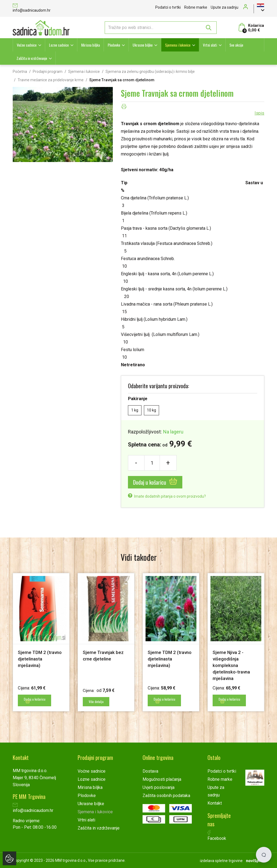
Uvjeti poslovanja (159, 787)
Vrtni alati (210, 45)
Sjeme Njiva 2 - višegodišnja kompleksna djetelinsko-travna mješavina (233, 665)
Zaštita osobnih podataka (166, 795)
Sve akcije (236, 45)
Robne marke (196, 7)
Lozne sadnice (59, 45)
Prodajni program (48, 72)
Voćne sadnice (27, 45)
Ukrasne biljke (143, 45)
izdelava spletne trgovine (221, 860)
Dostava (150, 771)
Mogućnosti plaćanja (162, 779)
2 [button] (141, 727)
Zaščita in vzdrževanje (32, 58)
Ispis (259, 113)
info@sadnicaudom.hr (32, 8)
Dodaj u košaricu (155, 482)
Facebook (217, 835)
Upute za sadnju (225, 7)
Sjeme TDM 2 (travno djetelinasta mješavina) (41, 659)
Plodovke (114, 45)
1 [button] (133, 727)
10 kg (151, 410)
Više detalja (97, 701)
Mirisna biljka (90, 45)
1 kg (135, 410)
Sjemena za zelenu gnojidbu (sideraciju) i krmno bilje (150, 72)
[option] (41, 642)
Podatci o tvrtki (168, 7)
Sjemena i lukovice (178, 45)
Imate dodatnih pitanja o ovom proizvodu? (167, 496)
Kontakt (215, 803)
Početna (20, 72)
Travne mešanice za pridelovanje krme (51, 80)
